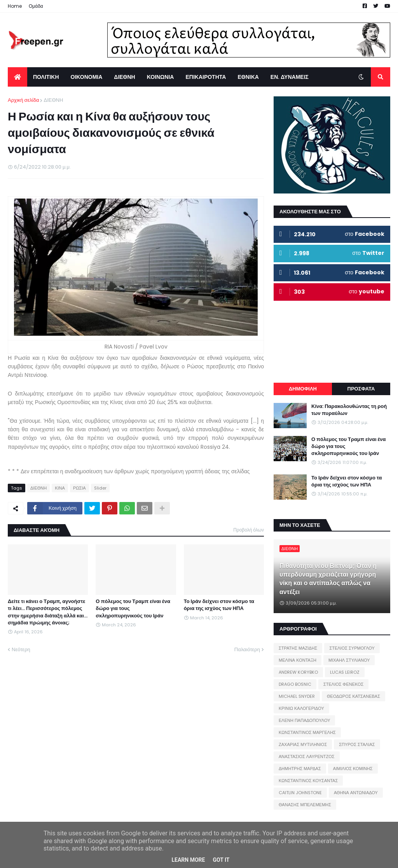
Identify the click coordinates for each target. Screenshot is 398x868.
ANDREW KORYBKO (298, 672)
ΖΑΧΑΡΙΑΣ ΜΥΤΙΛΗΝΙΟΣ (303, 744)
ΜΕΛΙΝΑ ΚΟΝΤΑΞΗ (298, 660)
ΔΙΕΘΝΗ (53, 100)
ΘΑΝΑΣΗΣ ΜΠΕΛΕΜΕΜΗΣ (305, 805)
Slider (100, 488)
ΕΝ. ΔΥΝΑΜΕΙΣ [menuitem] (290, 77)
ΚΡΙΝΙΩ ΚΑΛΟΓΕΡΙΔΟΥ (301, 708)
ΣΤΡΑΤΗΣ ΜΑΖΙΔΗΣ (298, 648)
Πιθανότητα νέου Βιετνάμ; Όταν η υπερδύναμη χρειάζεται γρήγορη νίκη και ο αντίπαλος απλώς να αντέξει (328, 579)
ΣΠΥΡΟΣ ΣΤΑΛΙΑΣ (357, 744)
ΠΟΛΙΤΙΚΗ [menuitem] (46, 77)
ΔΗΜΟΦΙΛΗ (303, 389)
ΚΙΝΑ (60, 488)
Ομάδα (36, 6)
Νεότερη (21, 649)
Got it (221, 860)
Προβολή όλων (249, 530)
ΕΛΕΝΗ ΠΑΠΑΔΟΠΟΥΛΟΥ (304, 720)
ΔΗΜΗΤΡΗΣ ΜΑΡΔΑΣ (300, 769)
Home (15, 6)
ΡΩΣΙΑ (79, 488)
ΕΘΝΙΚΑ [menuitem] (248, 77)
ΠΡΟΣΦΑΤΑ (361, 389)
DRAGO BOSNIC (295, 684)
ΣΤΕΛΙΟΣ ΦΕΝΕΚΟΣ (343, 684)
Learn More (188, 860)
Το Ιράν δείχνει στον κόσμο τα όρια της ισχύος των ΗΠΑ (219, 605)
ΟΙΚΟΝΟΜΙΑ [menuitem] (87, 77)
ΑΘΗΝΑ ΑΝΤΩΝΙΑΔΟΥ (356, 793)
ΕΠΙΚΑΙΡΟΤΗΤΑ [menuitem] (206, 77)
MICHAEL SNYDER (297, 696)
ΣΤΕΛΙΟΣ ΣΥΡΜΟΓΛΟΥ (352, 648)
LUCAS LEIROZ (345, 672)
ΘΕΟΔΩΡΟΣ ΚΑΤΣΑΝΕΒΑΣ (353, 696)
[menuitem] (17, 77)
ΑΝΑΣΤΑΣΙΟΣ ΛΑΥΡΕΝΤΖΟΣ (307, 756)
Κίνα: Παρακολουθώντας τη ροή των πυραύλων (349, 410)
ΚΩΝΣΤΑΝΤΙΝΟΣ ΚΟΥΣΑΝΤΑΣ (308, 781)
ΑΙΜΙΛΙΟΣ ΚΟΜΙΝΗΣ (353, 769)
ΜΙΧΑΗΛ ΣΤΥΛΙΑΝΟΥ (349, 660)
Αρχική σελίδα (23, 100)
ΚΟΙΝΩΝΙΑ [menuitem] (161, 77)
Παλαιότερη (247, 649)
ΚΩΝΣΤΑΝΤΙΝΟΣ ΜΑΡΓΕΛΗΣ (307, 732)
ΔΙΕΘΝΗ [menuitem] (124, 77)
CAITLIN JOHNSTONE (300, 793)
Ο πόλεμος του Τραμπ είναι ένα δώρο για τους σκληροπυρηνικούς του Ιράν (133, 608)
